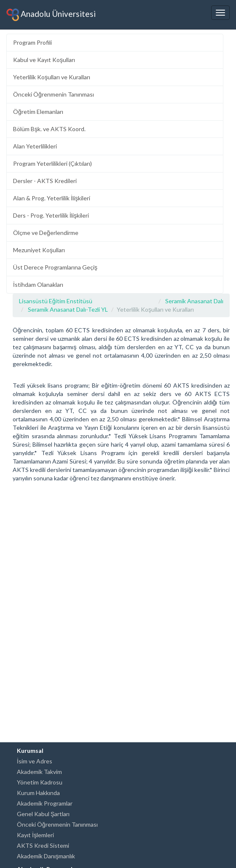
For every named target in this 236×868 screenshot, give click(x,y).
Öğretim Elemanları (38, 112)
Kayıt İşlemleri (35, 835)
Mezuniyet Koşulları (39, 250)
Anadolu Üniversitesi (51, 15)
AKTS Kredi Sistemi (43, 845)
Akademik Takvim (39, 772)
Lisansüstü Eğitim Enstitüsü (56, 301)
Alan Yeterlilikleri (35, 146)
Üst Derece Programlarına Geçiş (55, 267)
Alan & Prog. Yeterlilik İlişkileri (52, 198)
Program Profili (32, 42)
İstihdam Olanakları (38, 284)
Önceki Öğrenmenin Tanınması (54, 94)
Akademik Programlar (45, 803)
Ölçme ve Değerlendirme (46, 233)
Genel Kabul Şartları (43, 814)
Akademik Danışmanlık (46, 856)
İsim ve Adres (35, 761)
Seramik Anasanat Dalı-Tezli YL (68, 309)
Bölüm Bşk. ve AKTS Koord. (49, 129)
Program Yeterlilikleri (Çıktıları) (52, 163)
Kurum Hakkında (38, 793)
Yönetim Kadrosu (40, 782)
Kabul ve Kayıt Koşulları (44, 60)
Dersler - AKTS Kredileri (45, 181)
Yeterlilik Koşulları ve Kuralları (52, 77)
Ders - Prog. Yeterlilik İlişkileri (51, 215)
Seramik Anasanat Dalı (194, 301)
